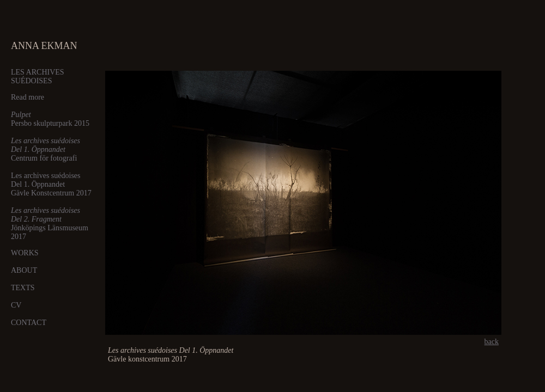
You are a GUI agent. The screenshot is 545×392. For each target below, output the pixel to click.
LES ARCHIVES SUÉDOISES (38, 76)
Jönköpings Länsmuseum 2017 (50, 223)
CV (16, 305)
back (492, 342)
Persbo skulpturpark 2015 (50, 119)
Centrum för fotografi (46, 149)
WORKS (25, 253)
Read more (28, 97)
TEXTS (23, 288)
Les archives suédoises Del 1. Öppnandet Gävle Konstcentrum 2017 (51, 184)
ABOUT (24, 270)
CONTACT (29, 323)
